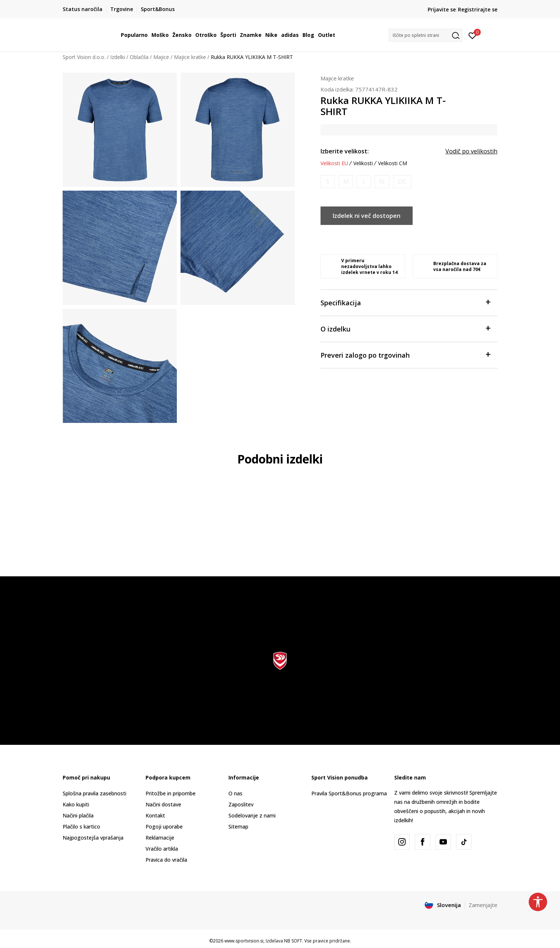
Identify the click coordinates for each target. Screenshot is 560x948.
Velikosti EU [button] (334, 163)
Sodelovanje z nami (252, 815)
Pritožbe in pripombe (171, 793)
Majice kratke (190, 57)
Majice (161, 57)
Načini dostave (163, 804)
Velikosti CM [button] (393, 163)
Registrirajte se (478, 9)
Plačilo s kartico (81, 827)
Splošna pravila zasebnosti (94, 793)
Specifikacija (405, 302)
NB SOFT (293, 941)
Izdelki (118, 57)
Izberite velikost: (345, 151)
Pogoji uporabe (164, 827)
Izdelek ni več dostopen (367, 216)
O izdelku (405, 328)
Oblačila (139, 57)
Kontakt (155, 815)
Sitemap (238, 827)
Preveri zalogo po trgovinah (405, 355)
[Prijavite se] (472, 35)
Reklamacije (160, 838)
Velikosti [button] (363, 163)
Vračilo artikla (162, 849)
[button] (426, 35)
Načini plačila (78, 815)
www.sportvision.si (244, 941)
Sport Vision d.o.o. (84, 57)
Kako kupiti (76, 804)
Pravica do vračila (166, 860)
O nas (235, 793)
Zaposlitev (241, 804)
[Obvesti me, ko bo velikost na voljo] (328, 182)
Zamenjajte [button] (483, 905)
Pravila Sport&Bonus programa (349, 793)
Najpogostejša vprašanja (93, 838)
